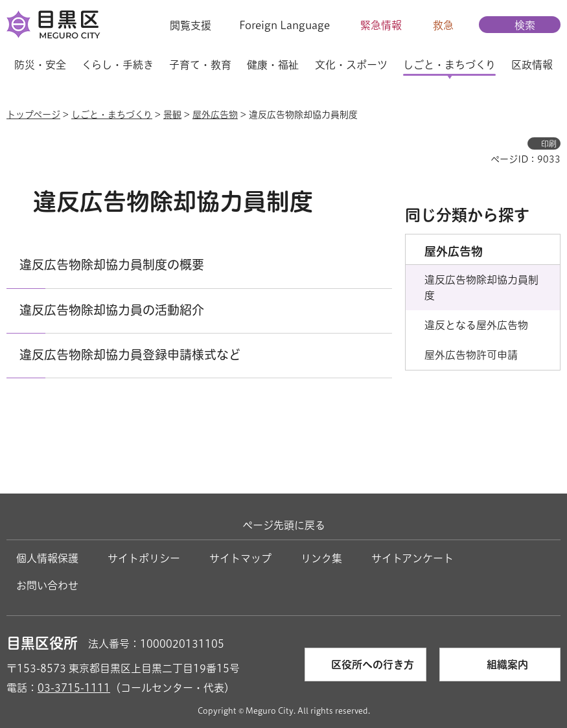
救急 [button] (443, 25)
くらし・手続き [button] (118, 65)
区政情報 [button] (532, 65)
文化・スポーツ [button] (351, 65)
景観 (172, 115)
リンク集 (321, 558)
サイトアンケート (412, 558)
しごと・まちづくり (112, 115)
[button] (182, 25)
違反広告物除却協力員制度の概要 (112, 265)
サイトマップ (240, 558)
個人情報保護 (47, 558)
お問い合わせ (47, 586)
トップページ (33, 115)
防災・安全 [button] (40, 65)
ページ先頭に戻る (284, 525)
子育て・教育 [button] (200, 65)
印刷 (549, 144)
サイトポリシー (144, 558)
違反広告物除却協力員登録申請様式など (130, 355)
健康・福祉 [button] (273, 65)
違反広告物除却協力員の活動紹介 (112, 310)
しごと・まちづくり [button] (449, 65)
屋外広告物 (215, 115)
